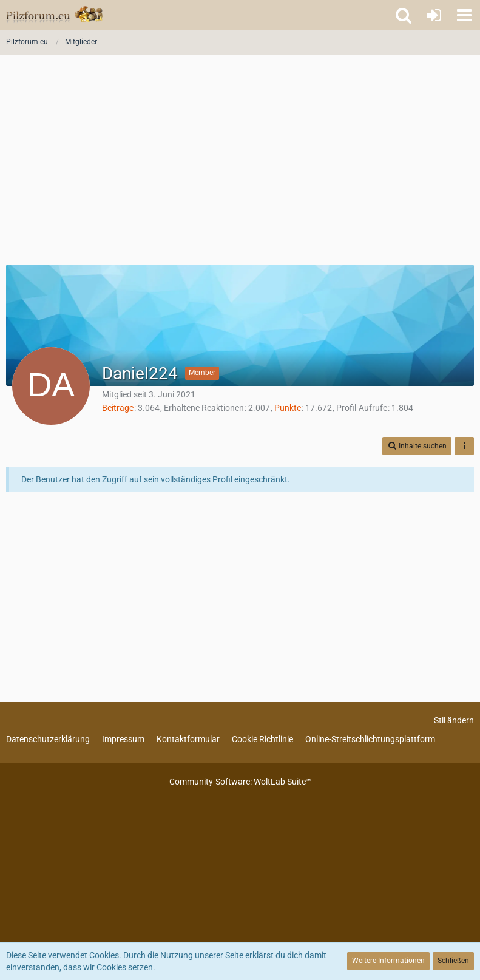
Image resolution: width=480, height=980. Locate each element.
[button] (464, 15)
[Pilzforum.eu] (54, 15)
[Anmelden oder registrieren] (434, 15)
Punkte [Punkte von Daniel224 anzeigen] (288, 408)
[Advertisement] (240, 164)
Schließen (453, 961)
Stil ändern (454, 720)
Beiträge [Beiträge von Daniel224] (118, 408)
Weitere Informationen (388, 961)
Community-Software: (240, 782)
